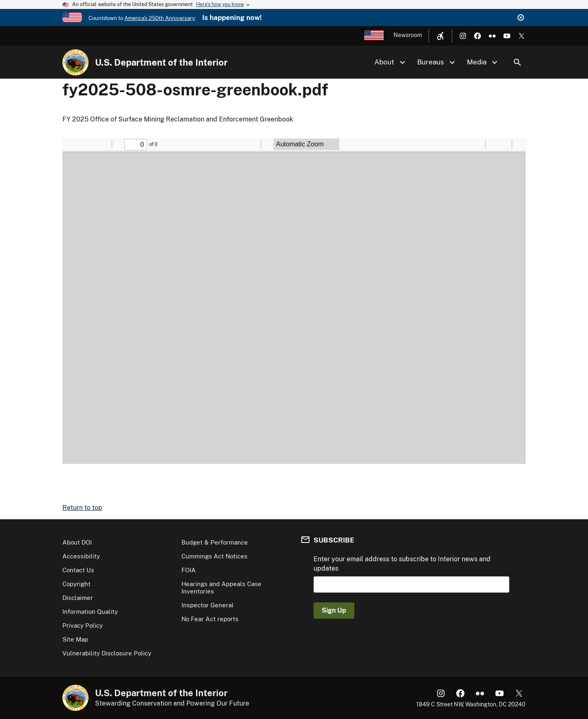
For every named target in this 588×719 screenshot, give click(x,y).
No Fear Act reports (210, 619)
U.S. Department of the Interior (161, 62)
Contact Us (78, 570)
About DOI (77, 542)
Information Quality (90, 612)
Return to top (82, 508)
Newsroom (408, 35)
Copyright (76, 584)
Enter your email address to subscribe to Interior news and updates (402, 564)
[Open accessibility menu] (440, 36)
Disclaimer (78, 598)
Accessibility (81, 556)
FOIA (189, 570)
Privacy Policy (83, 625)
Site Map (75, 639)
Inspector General (208, 605)
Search (517, 62)
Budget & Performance (215, 542)
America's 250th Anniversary (160, 18)
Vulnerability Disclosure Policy (107, 653)
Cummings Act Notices (214, 556)
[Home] (75, 62)
